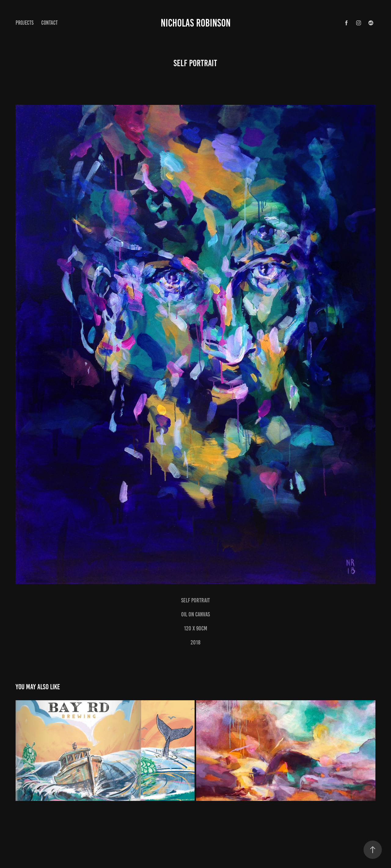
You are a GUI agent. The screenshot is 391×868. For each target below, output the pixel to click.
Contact (49, 23)
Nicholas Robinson (196, 23)
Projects (25, 23)
